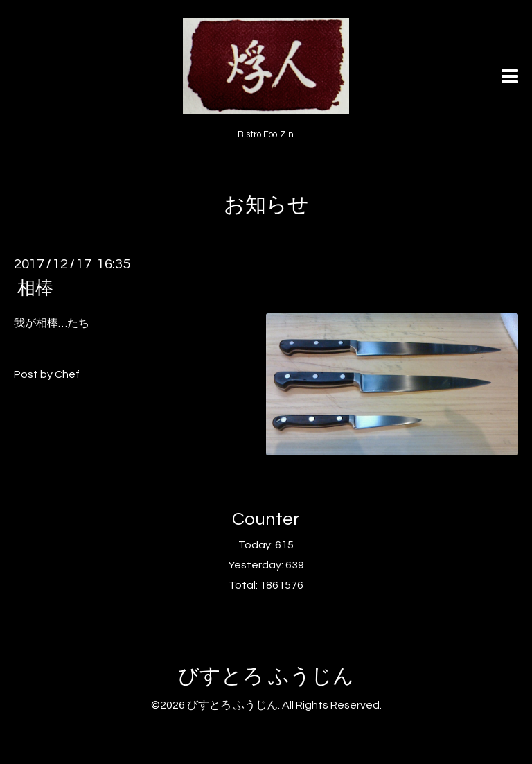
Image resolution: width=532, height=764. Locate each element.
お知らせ (266, 205)
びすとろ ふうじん (266, 676)
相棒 (35, 288)
